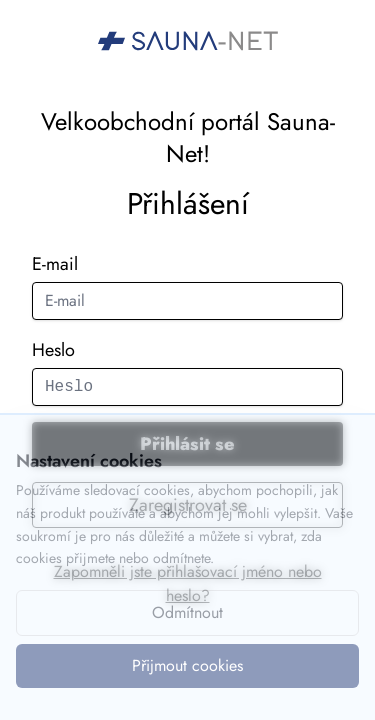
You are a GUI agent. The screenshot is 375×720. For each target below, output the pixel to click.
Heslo (53, 350)
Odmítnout (187, 612)
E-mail (55, 264)
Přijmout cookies (187, 665)
